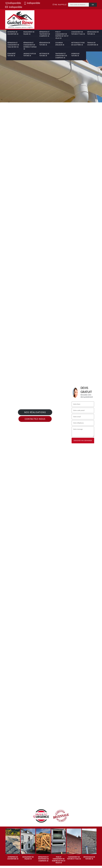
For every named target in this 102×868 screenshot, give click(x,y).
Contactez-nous (35, 419)
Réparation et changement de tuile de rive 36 (13, 45)
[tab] (51, 63)
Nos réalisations (35, 412)
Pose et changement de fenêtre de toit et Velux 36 (62, 35)
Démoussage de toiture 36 (93, 33)
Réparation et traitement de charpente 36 (45, 34)
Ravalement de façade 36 (29, 33)
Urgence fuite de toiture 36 (30, 55)
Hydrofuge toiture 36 (75, 55)
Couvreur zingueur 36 (60, 44)
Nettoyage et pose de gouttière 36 (78, 44)
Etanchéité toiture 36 (11, 55)
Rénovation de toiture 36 (45, 44)
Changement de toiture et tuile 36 (78, 33)
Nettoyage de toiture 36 (44, 55)
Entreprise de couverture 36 (13, 33)
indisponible (13, 3)
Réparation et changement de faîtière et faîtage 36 (30, 46)
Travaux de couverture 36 (93, 44)
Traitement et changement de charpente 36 (61, 56)
